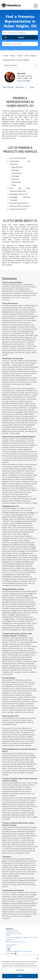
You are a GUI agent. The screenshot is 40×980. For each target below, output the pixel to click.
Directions (20, 87)
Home (6, 56)
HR (8, 949)
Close (20, 976)
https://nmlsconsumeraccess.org (14, 510)
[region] (20, 968)
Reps (13, 56)
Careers (9, 947)
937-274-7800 (25, 81)
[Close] (37, 958)
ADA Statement (11, 945)
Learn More (20, 970)
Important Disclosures (14, 933)
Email (32, 87)
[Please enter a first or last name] (20, 44)
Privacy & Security (12, 931)
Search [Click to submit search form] (21, 37)
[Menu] (36, 6)
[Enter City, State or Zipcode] (20, 33)
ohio (20, 56)
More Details (8, 87)
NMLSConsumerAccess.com (16, 942)
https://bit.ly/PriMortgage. (15, 573)
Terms (8, 935)
